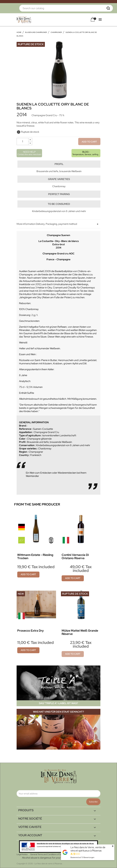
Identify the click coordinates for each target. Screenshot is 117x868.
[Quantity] (23, 142)
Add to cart (89, 142)
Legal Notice (22, 854)
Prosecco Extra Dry (30, 631)
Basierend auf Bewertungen (82, 857)
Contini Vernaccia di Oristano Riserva (75, 556)
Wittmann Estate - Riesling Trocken (35, 556)
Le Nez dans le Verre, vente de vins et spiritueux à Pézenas (88, 849)
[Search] (66, 8)
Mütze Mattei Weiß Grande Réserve (80, 632)
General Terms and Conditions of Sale (47, 854)
